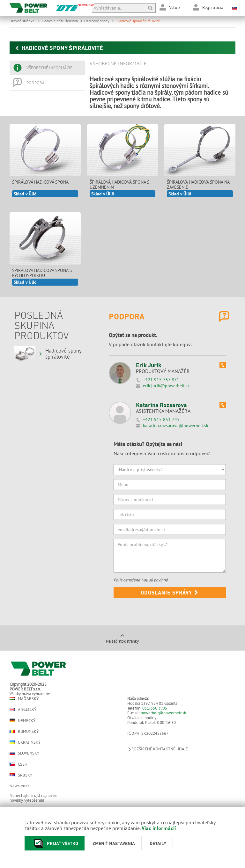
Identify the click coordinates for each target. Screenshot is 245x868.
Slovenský (24, 753)
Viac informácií (159, 828)
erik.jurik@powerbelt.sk (166, 386)
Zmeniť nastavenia (114, 843)
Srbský (21, 775)
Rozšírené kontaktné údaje (158, 749)
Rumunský (24, 731)
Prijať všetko (55, 843)
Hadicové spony (99, 21)
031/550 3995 (155, 708)
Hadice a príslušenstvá (62, 21)
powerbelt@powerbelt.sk (163, 713)
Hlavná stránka (25, 21)
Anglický (23, 709)
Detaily (158, 843)
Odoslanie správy (170, 592)
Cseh (19, 764)
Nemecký (22, 720)
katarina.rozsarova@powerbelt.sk (176, 426)
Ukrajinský (25, 742)
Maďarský (24, 699)
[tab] (47, 68)
